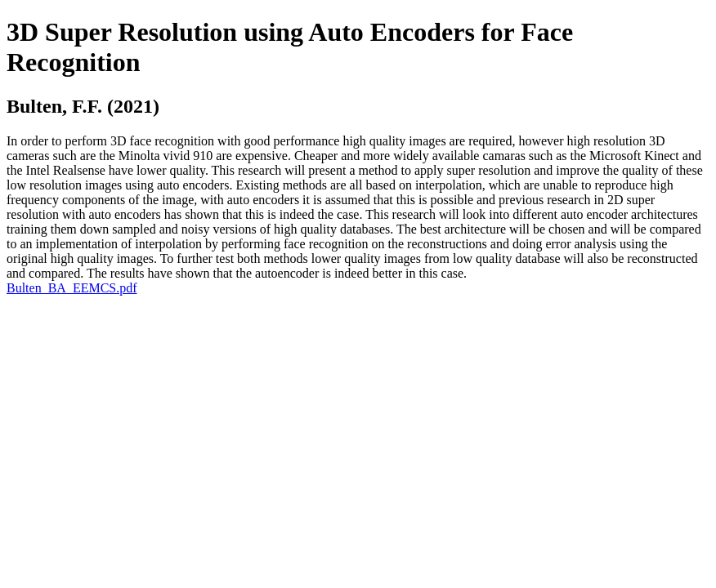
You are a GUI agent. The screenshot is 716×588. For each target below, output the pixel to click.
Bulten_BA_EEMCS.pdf (72, 288)
